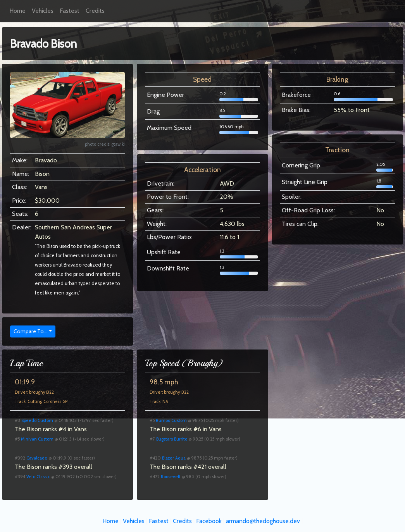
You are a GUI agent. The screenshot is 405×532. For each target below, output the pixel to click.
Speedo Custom (37, 420)
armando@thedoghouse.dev (263, 521)
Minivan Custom (37, 439)
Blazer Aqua (174, 458)
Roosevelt (171, 477)
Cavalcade (37, 458)
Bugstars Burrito (172, 439)
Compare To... (30, 331)
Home (17, 11)
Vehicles (43, 11)
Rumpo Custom (171, 420)
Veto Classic (38, 477)
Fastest (70, 11)
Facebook (209, 521)
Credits (95, 11)
